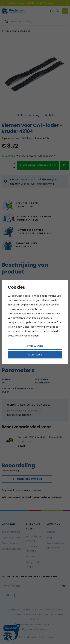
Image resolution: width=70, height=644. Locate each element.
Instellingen (35, 346)
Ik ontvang (35, 355)
